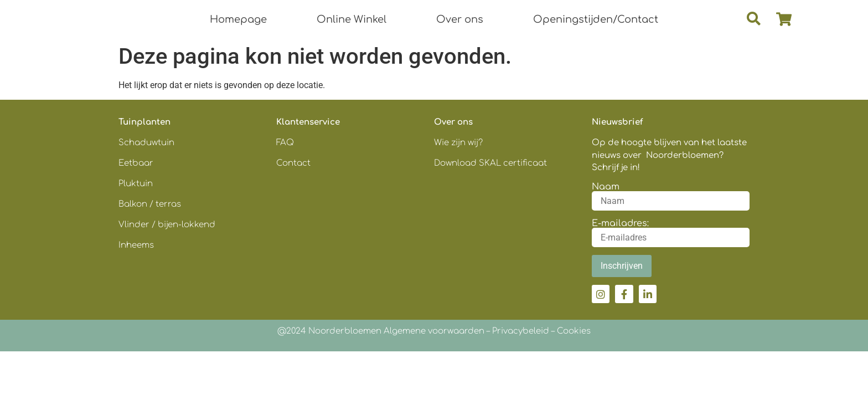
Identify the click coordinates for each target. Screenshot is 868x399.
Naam (606, 187)
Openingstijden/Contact (596, 19)
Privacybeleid (521, 331)
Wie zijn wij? (458, 143)
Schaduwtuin (146, 143)
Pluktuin (136, 184)
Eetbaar (136, 163)
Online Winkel (352, 19)
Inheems (136, 245)
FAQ (285, 143)
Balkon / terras (150, 204)
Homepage (238, 19)
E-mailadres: (620, 223)
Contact (293, 163)
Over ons (460, 19)
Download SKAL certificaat (492, 163)
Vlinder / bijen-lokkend (167, 225)
